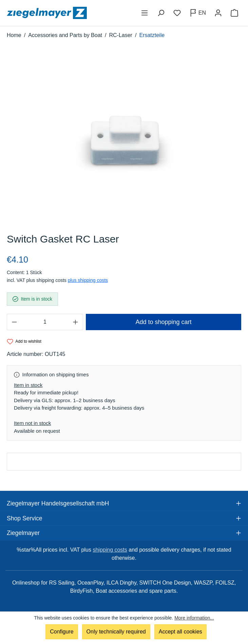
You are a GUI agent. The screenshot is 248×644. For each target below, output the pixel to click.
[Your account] (218, 13)
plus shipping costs (88, 280)
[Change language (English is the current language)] (198, 13)
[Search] (161, 13)
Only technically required (116, 632)
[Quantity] (45, 322)
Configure (62, 632)
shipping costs (110, 550)
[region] (124, 140)
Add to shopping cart (163, 322)
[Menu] (145, 13)
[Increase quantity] (76, 322)
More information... (194, 618)
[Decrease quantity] (14, 322)
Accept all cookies (180, 632)
